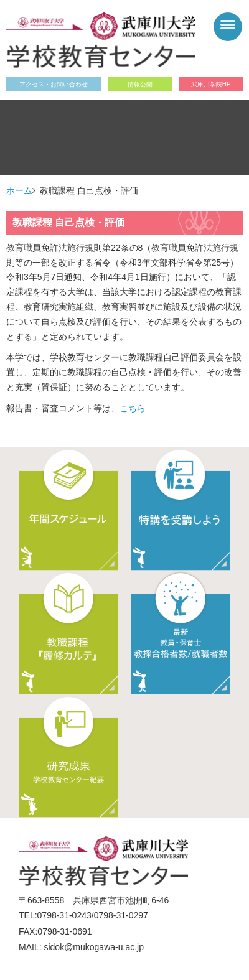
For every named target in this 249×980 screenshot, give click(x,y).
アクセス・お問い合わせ (54, 84)
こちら (133, 408)
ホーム (19, 190)
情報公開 (140, 84)
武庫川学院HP (211, 84)
